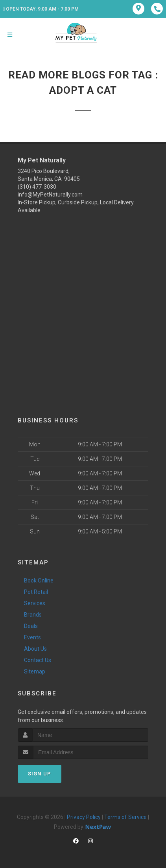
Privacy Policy (84, 817)
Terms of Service (125, 817)
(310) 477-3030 (37, 187)
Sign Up (40, 774)
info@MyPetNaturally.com (50, 195)
